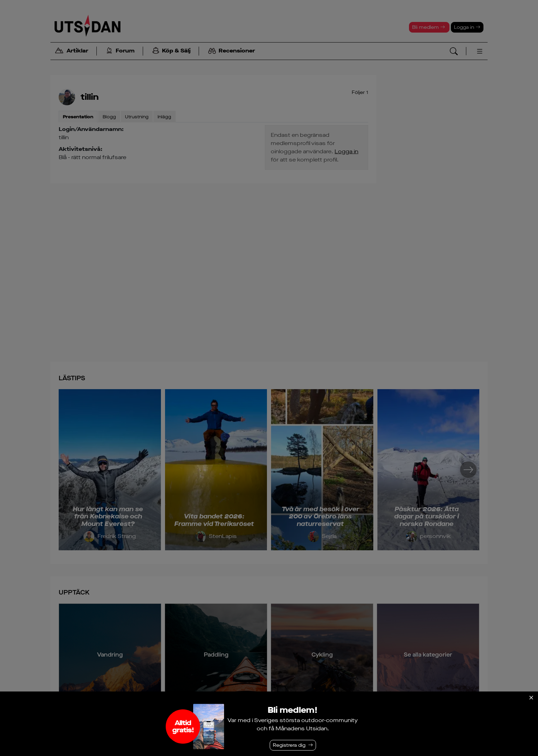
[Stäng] (531, 698)
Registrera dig (289, 745)
